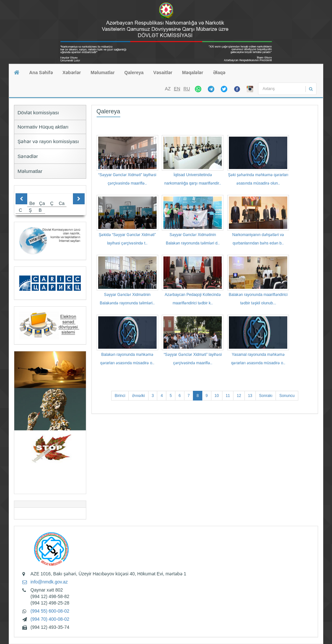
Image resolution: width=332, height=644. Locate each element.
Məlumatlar (102, 73)
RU (187, 89)
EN (177, 89)
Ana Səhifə (41, 73)
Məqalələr (193, 73)
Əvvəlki (138, 396)
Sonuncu (287, 396)
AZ (168, 89)
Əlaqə (219, 73)
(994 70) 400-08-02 (50, 619)
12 (239, 396)
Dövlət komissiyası (38, 113)
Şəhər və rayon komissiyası (48, 141)
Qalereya (134, 73)
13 (250, 396)
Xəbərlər (72, 73)
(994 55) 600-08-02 (50, 611)
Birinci (120, 396)
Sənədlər (28, 156)
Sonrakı (266, 396)
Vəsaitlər (163, 73)
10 (217, 396)
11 (228, 396)
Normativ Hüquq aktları (43, 127)
